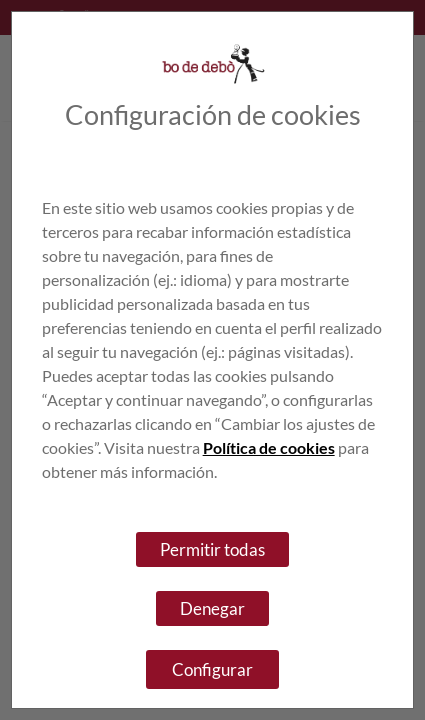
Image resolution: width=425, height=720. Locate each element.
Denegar (212, 608)
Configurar (212, 669)
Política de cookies (269, 447)
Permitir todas (212, 549)
